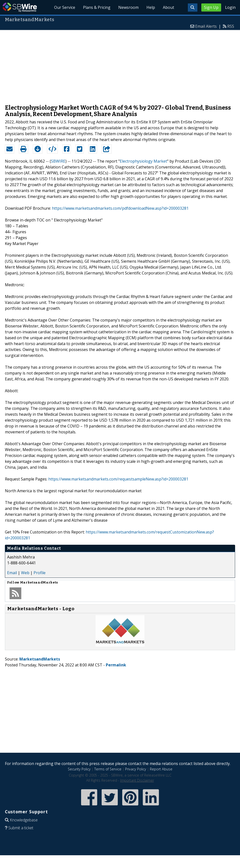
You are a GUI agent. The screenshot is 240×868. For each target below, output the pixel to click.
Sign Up (211, 7)
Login (230, 7)
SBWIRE (58, 161)
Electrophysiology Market (143, 161)
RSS (231, 26)
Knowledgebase (24, 820)
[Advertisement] (120, 65)
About (168, 7)
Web (25, 573)
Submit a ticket (21, 828)
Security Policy (79, 769)
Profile (40, 573)
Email (12, 573)
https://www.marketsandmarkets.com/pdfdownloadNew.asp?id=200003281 (120, 208)
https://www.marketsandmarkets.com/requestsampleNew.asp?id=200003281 (118, 479)
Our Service (65, 7)
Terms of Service (108, 769)
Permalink (116, 665)
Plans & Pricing (97, 7)
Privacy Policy (136, 769)
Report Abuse (161, 769)
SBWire (20, 7)
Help (151, 7)
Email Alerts (206, 26)
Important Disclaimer (137, 780)
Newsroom (128, 7)
